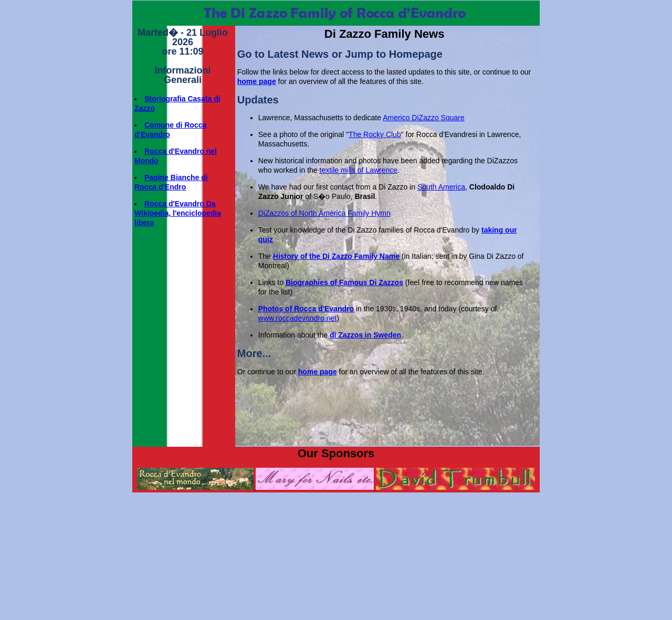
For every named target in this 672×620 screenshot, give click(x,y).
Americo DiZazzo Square (424, 118)
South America (441, 187)
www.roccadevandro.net (297, 318)
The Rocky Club (375, 134)
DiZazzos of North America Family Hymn (324, 213)
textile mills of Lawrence (359, 170)
